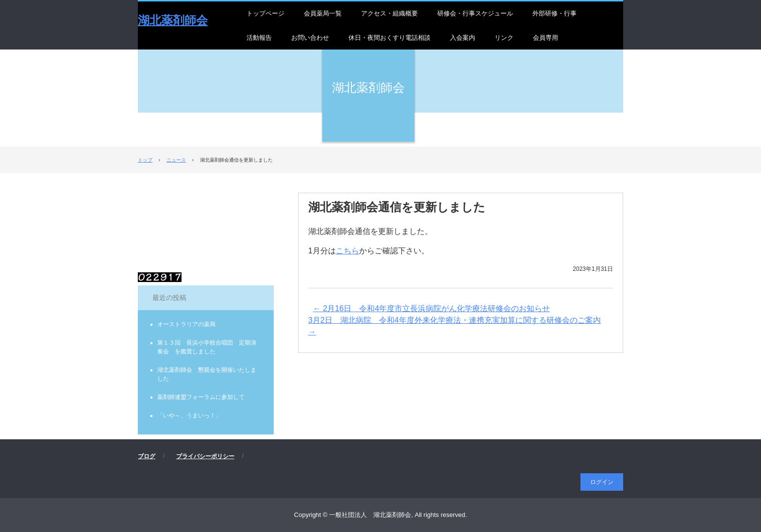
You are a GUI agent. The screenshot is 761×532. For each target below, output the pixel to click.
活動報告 (259, 38)
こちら (347, 251)
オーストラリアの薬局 (186, 324)
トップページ (265, 13)
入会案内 (463, 38)
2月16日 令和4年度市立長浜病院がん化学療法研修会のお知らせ (431, 308)
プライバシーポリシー (205, 456)
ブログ (147, 456)
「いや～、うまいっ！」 (189, 416)
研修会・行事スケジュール (475, 13)
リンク (504, 38)
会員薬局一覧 (323, 13)
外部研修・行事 (554, 13)
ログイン (602, 482)
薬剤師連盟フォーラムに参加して (201, 397)
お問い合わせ (310, 38)
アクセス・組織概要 (389, 13)
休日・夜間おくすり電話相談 (389, 38)
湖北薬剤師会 (173, 20)
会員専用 (546, 38)
